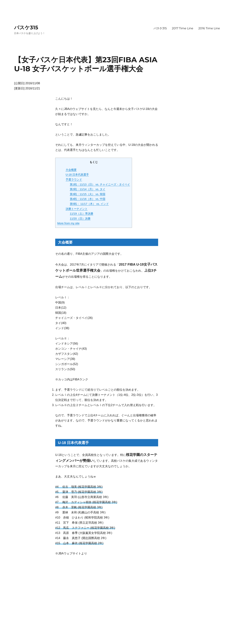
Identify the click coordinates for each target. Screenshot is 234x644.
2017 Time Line (183, 28)
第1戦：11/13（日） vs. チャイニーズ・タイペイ (100, 184)
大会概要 (71, 170)
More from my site (68, 223)
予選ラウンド (74, 179)
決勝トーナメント (77, 209)
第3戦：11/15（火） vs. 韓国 (88, 194)
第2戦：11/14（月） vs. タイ (88, 189)
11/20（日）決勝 (80, 218)
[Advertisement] (87, 587)
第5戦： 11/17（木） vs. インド (89, 204)
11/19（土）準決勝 (82, 213)
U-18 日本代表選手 (77, 174)
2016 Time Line (209, 28)
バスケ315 (26, 27)
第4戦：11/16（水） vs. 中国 (88, 199)
